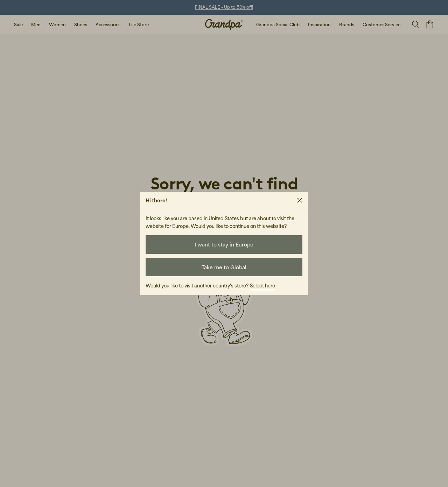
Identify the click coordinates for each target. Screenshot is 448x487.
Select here (262, 286)
